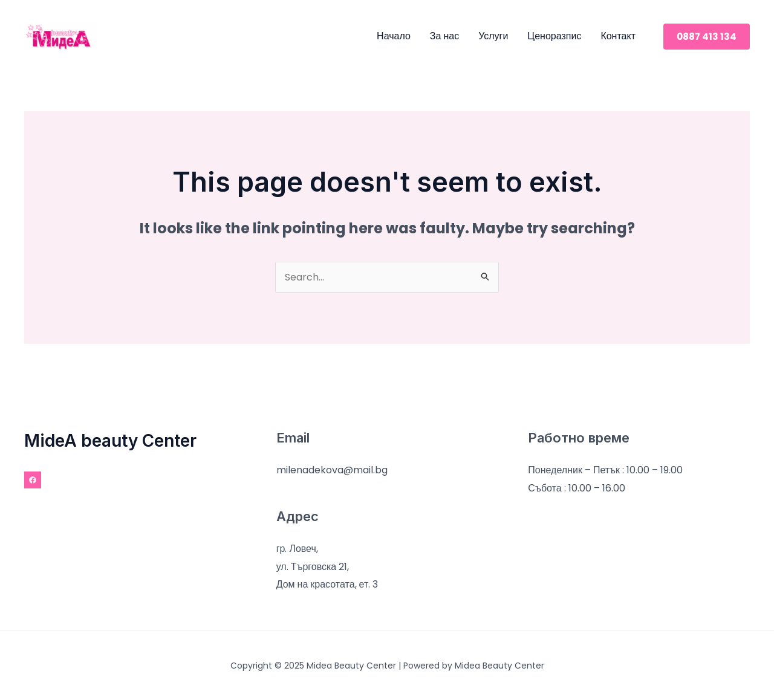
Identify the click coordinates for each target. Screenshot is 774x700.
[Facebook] (33, 480)
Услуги (493, 36)
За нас (444, 36)
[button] (707, 37)
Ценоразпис (554, 36)
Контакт (618, 36)
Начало (394, 36)
